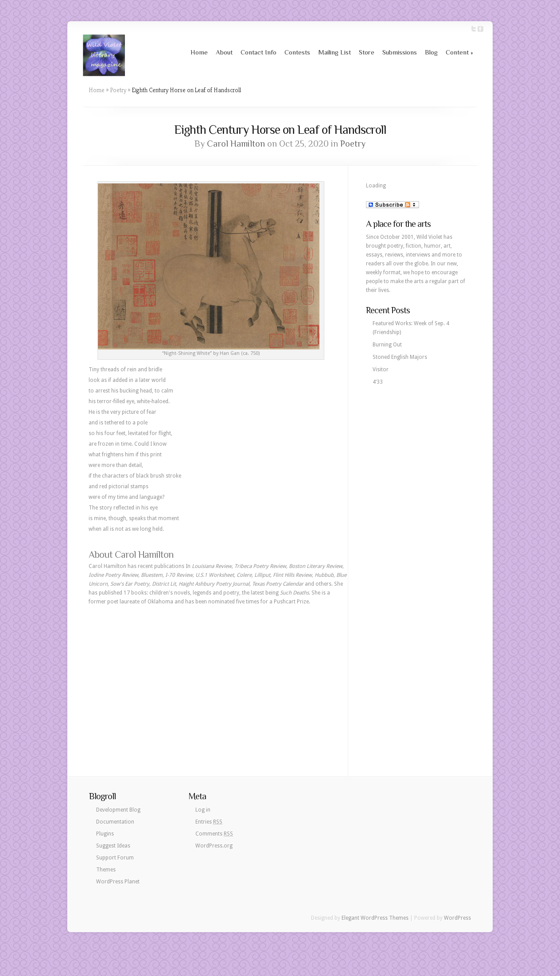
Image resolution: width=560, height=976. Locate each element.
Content (459, 52)
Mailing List (334, 52)
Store (367, 52)
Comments (214, 834)
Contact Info (259, 52)
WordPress (457, 918)
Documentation (115, 822)
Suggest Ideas (113, 846)
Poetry (118, 90)
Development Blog (118, 810)
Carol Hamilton (236, 144)
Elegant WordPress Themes (375, 918)
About (224, 52)
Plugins (105, 834)
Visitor (381, 369)
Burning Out (387, 345)
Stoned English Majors (400, 357)
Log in (203, 810)
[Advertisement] (218, 677)
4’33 (378, 382)
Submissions (400, 52)
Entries (209, 822)
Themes (106, 870)
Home (199, 52)
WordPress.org (214, 846)
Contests (297, 52)
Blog (431, 52)
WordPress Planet (118, 882)
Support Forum (115, 858)
